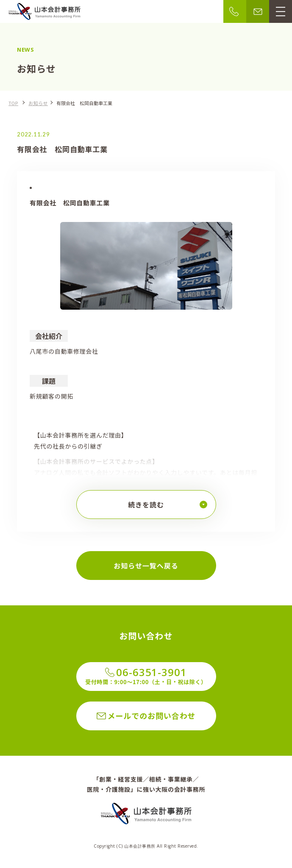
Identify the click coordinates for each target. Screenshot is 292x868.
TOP (13, 103)
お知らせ (38, 103)
